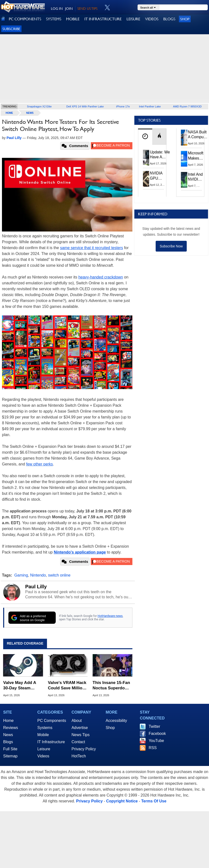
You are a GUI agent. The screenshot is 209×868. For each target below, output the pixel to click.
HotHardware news (110, 616)
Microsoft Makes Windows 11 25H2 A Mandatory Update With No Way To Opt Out (197, 156)
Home (8, 721)
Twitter (154, 726)
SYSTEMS (54, 19)
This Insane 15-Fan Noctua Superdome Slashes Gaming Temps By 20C (112, 686)
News (30, 113)
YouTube (156, 741)
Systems (45, 728)
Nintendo (38, 575)
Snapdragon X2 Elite (39, 106)
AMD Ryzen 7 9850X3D (187, 106)
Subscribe (11, 29)
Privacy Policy (84, 749)
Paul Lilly (36, 587)
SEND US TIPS (87, 9)
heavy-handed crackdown (101, 277)
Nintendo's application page (80, 552)
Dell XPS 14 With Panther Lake (85, 106)
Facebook (157, 734)
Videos (43, 756)
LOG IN (57, 9)
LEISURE (133, 19)
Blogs (8, 742)
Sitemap (10, 756)
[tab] (145, 137)
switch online (59, 575)
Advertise (80, 728)
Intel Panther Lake (150, 106)
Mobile (43, 735)
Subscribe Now (171, 246)
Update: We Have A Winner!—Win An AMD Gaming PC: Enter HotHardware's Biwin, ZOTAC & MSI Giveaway (162, 155)
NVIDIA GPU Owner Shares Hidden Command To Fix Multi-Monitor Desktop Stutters (159, 176)
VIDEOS (152, 19)
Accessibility (116, 721)
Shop (185, 19)
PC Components (52, 721)
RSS (153, 748)
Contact (78, 742)
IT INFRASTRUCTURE (103, 19)
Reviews (11, 728)
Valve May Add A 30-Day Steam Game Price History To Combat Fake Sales (22, 686)
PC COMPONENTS (25, 19)
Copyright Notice (122, 801)
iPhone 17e (123, 106)
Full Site (10, 749)
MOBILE (73, 19)
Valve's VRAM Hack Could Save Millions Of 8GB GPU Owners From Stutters (68, 686)
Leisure (44, 749)
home (9, 113)
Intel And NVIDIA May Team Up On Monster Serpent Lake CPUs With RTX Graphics (196, 177)
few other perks (40, 464)
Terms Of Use (154, 801)
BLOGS (169, 19)
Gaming (21, 575)
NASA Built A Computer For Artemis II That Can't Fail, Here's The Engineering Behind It (198, 135)
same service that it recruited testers (91, 248)
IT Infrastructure (51, 742)
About (77, 721)
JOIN (69, 9)
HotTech (79, 756)
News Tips (81, 735)
